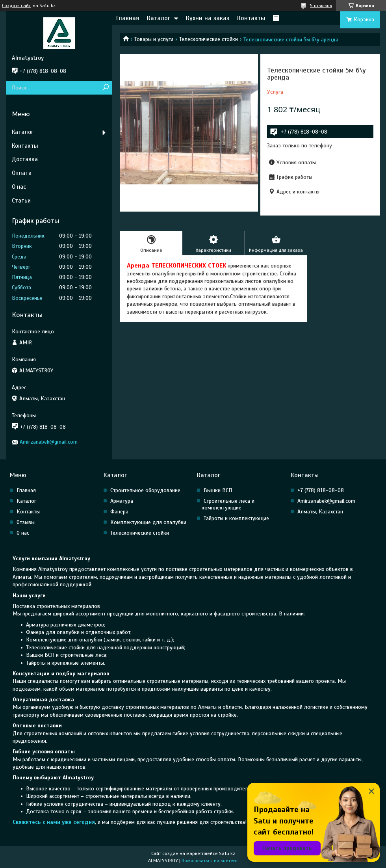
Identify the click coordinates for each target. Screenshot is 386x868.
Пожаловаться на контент (210, 861)
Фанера (119, 512)
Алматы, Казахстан (320, 512)
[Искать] (105, 88)
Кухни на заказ (208, 18)
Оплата (22, 173)
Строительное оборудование (145, 490)
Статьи (21, 201)
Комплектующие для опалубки (148, 522)
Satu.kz (227, 853)
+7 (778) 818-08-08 (321, 490)
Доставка (25, 159)
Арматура (122, 501)
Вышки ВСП (218, 490)
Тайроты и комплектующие (236, 518)
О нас (19, 187)
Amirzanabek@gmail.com (49, 442)
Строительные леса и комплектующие (228, 504)
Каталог (159, 18)
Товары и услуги (154, 39)
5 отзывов (321, 6)
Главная (128, 18)
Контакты (251, 18)
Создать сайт (16, 6)
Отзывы (26, 522)
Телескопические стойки (209, 39)
